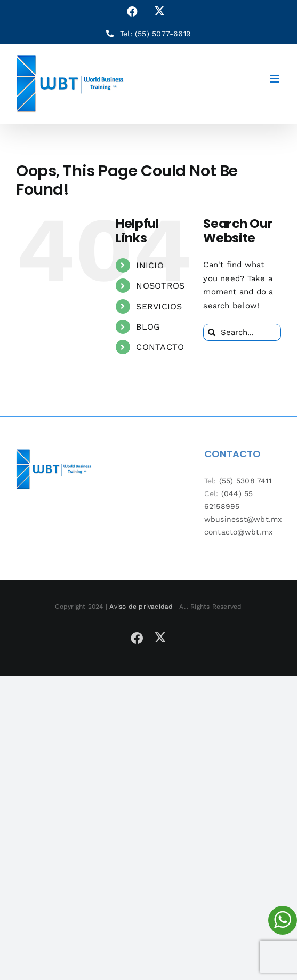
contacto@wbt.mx (238, 532)
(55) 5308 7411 (245, 481)
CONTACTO (160, 347)
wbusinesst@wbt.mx (243, 519)
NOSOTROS (160, 286)
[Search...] (242, 332)
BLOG (148, 327)
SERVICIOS (159, 306)
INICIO (150, 265)
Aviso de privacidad (141, 607)
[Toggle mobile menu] (275, 79)
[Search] (212, 332)
